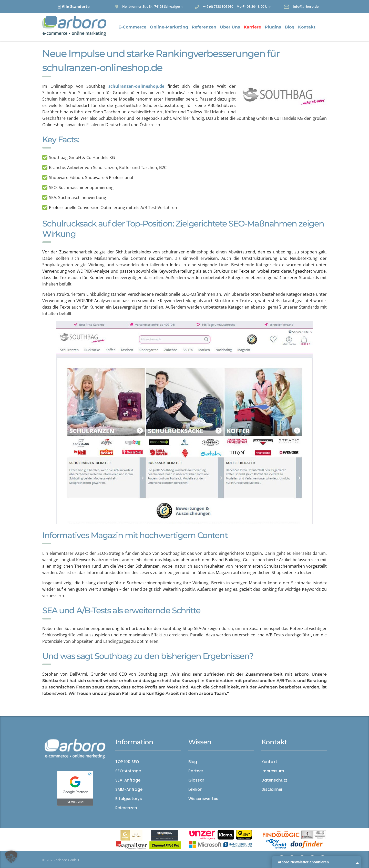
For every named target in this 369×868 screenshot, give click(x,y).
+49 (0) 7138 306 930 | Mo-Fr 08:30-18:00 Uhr (237, 6)
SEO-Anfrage (128, 771)
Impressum (273, 771)
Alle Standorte (76, 6)
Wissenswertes (203, 799)
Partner (196, 771)
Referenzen (204, 27)
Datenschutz (274, 780)
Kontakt (307, 27)
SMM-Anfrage (129, 790)
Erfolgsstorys (129, 799)
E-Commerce (132, 27)
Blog (290, 27)
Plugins (273, 27)
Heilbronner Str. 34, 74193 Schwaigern (152, 6)
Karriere (252, 27)
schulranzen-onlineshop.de (136, 86)
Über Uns (230, 27)
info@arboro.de (306, 6)
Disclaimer (272, 790)
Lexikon (195, 790)
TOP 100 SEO (127, 762)
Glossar (196, 780)
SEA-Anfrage (128, 780)
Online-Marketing (169, 27)
